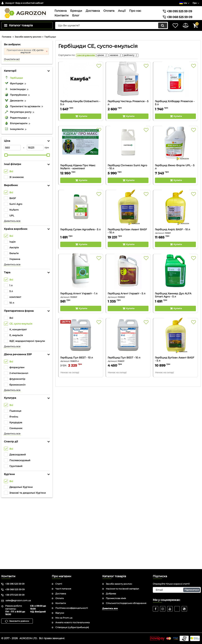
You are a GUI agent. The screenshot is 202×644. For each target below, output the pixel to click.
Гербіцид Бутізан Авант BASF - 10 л (128, 303)
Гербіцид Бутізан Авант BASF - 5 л (175, 431)
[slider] (6, 224)
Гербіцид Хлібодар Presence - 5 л (175, 173)
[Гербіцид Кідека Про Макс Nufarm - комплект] (81, 216)
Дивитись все (12, 290)
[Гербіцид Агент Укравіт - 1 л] (81, 344)
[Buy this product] (81, 186)
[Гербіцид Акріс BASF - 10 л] (175, 280)
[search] (108, 31)
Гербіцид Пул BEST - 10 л (81, 429)
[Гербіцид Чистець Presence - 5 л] (128, 152)
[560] (12, 216)
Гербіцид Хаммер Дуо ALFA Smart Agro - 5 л (175, 367)
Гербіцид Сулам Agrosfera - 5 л (80, 299)
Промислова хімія (116, 598)
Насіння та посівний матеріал (122, 589)
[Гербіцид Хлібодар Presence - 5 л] (175, 152)
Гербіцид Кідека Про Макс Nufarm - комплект (81, 238)
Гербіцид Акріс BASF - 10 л (175, 301)
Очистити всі (12, 128)
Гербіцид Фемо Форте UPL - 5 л (175, 238)
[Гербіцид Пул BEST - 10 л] (81, 408)
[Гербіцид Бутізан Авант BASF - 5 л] (175, 408)
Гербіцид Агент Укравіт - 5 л (128, 365)
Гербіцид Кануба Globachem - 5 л (81, 174)
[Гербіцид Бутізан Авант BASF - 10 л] (128, 280)
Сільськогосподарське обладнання (126, 603)
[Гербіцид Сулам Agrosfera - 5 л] (81, 280)
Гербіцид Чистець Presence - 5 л (128, 173)
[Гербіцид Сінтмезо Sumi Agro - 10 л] (128, 216)
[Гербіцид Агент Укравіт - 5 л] (128, 344)
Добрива (111, 594)
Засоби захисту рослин (119, 584)
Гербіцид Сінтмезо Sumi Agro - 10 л (128, 238)
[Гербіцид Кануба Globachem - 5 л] (81, 152)
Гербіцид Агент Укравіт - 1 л (81, 365)
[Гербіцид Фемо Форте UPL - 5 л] (175, 216)
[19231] (35, 216)
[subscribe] (177, 590)
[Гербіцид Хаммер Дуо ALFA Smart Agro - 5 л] (175, 344)
